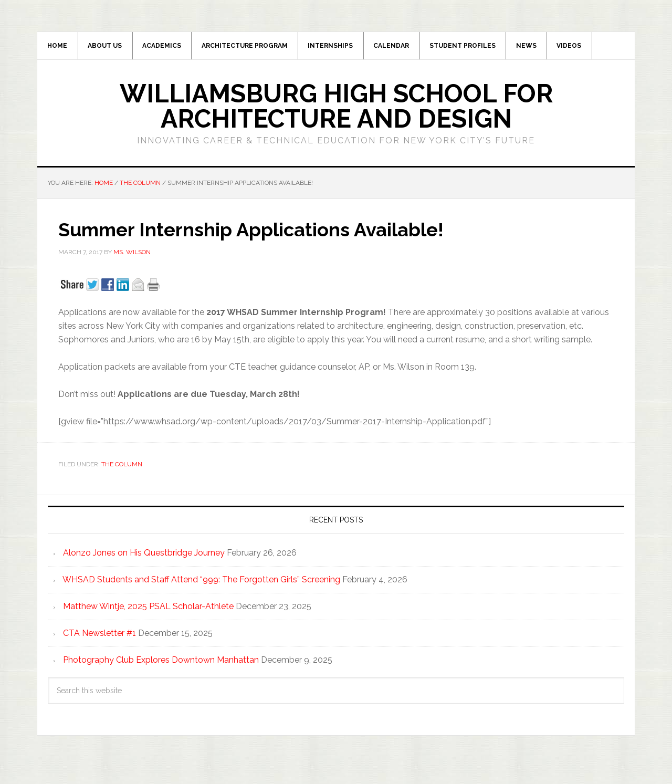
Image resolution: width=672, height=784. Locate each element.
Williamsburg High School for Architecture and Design (336, 109)
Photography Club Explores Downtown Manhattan (161, 663)
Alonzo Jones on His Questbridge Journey (144, 556)
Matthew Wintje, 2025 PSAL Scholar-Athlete (148, 609)
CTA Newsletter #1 (99, 636)
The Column (122, 467)
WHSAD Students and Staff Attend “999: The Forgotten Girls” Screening (201, 583)
